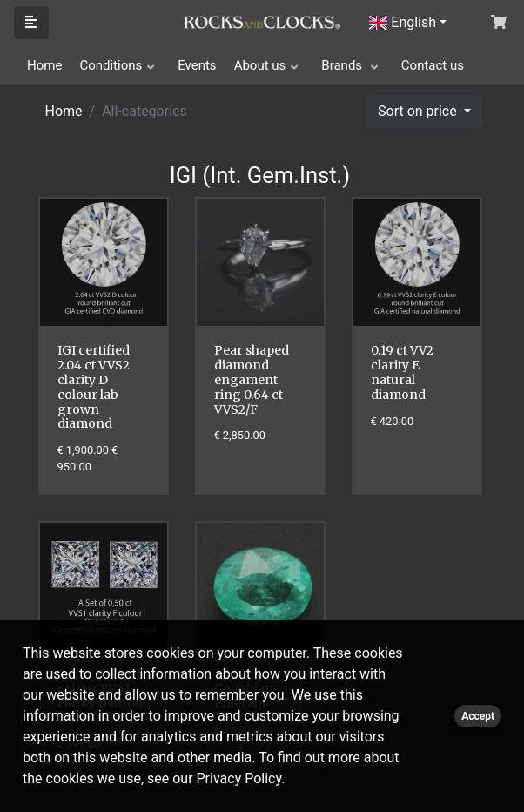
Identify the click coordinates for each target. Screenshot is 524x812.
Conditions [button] (111, 65)
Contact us (433, 65)
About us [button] (260, 65)
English (403, 22)
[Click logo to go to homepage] (262, 21)
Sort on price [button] (419, 111)
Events (197, 65)
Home (44, 65)
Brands (343, 65)
